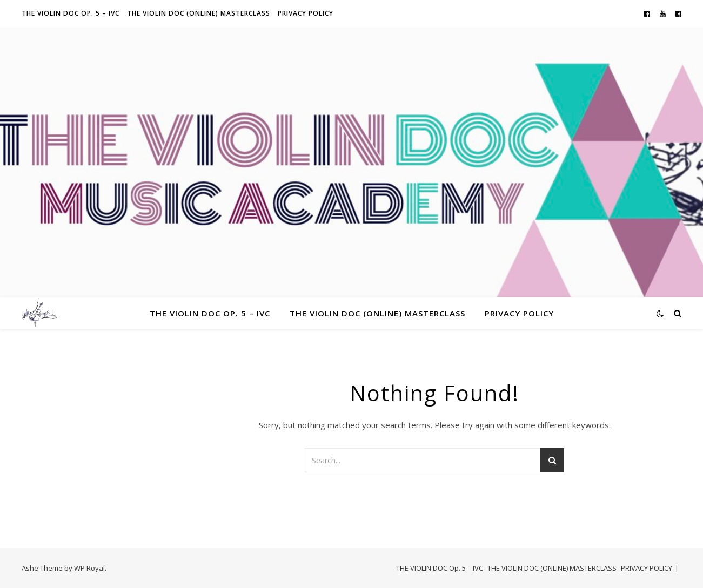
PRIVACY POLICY (306, 13)
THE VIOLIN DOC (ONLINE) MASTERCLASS (199, 13)
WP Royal (89, 568)
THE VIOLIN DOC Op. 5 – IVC (71, 13)
